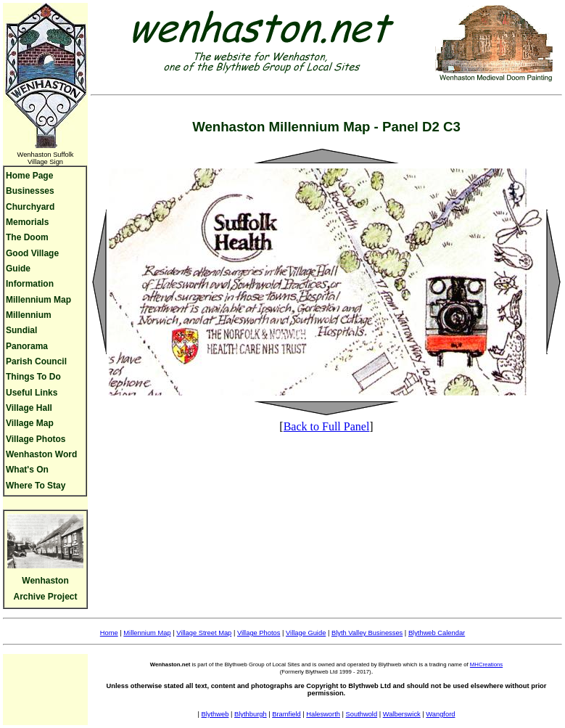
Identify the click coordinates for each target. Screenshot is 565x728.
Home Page (29, 176)
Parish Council (36, 361)
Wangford (440, 714)
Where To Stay (36, 486)
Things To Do (33, 377)
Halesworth (323, 714)
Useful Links (32, 393)
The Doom (27, 237)
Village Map (30, 423)
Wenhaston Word (41, 454)
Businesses (30, 191)
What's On (27, 470)
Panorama (27, 346)
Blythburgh (251, 714)
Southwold (362, 714)
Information (30, 284)
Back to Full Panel (327, 426)
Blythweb (215, 714)
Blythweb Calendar (437, 633)
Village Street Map (204, 633)
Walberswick (402, 714)
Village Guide (306, 633)
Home (109, 633)
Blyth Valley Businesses (367, 633)
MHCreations (486, 664)
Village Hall (29, 408)
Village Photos (36, 439)
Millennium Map (38, 300)
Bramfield (286, 714)
